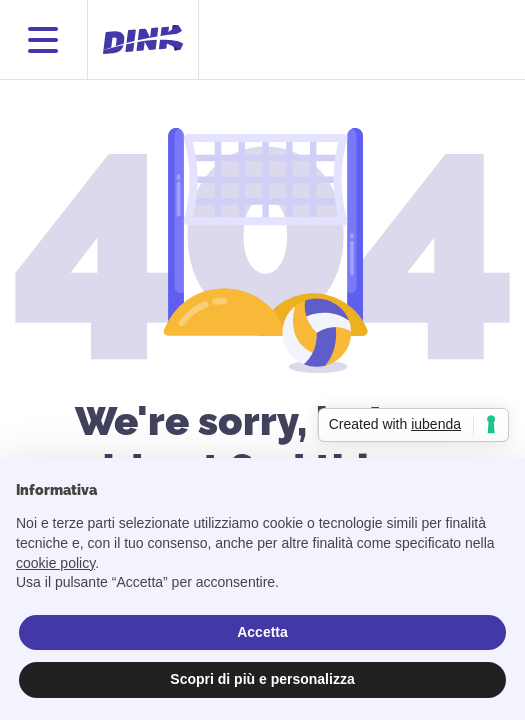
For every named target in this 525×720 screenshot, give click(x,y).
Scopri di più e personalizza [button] (262, 679)
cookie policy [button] (55, 563)
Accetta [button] (262, 632)
